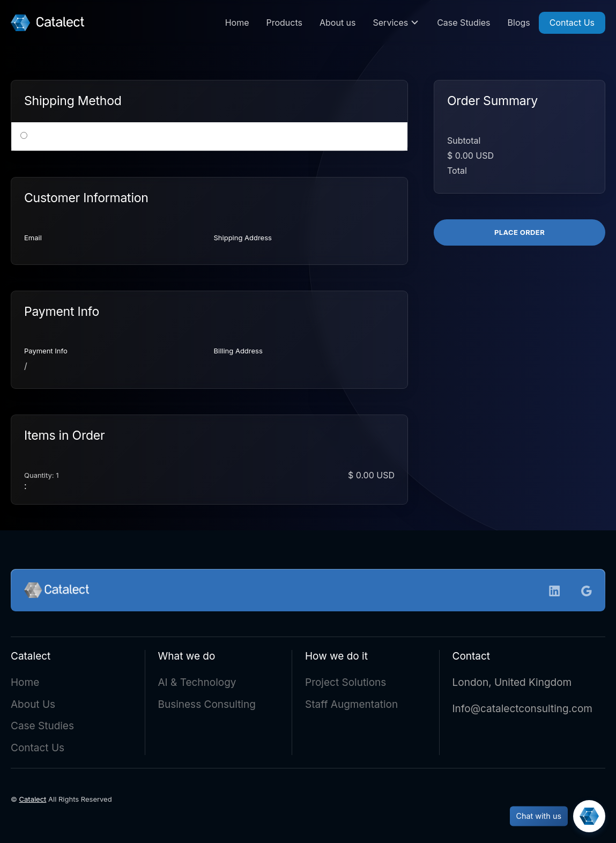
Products (284, 23)
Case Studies (463, 23)
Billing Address (238, 351)
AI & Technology (197, 685)
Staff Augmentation (351, 707)
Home (237, 23)
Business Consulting (207, 707)
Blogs (519, 23)
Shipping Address (243, 238)
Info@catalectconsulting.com (522, 711)
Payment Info (46, 351)
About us (338, 23)
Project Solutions (346, 685)
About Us (33, 707)
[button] (397, 23)
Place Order (519, 232)
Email (33, 238)
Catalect (33, 801)
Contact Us (572, 23)
